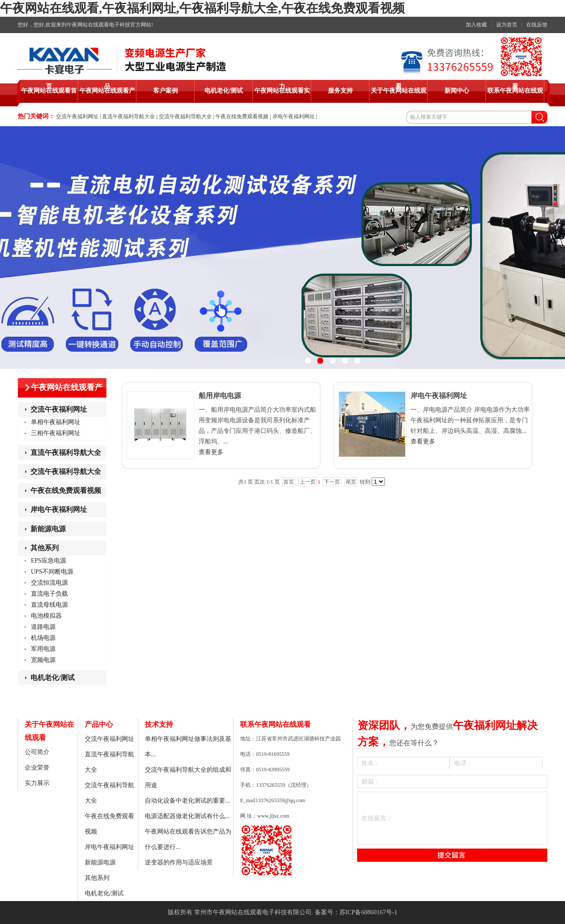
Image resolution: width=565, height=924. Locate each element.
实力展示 (37, 783)
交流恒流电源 (49, 583)
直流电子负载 (49, 594)
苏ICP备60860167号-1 (368, 912)
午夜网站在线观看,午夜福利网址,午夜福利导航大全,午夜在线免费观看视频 (202, 8)
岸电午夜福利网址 (294, 116)
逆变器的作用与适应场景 (179, 862)
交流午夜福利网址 (77, 116)
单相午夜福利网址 (56, 422)
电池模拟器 (46, 616)
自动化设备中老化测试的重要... (187, 801)
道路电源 (43, 627)
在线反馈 (537, 25)
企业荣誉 (37, 768)
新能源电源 (48, 529)
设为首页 (507, 25)
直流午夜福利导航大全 (128, 116)
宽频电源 (43, 660)
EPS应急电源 (49, 561)
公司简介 (37, 752)
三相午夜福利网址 (56, 433)
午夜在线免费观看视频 (242, 116)
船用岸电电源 (220, 396)
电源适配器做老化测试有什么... (187, 816)
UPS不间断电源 (52, 572)
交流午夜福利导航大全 (185, 116)
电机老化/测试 (53, 678)
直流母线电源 (49, 605)
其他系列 (45, 548)
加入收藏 (476, 25)
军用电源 (43, 649)
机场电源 (43, 638)
